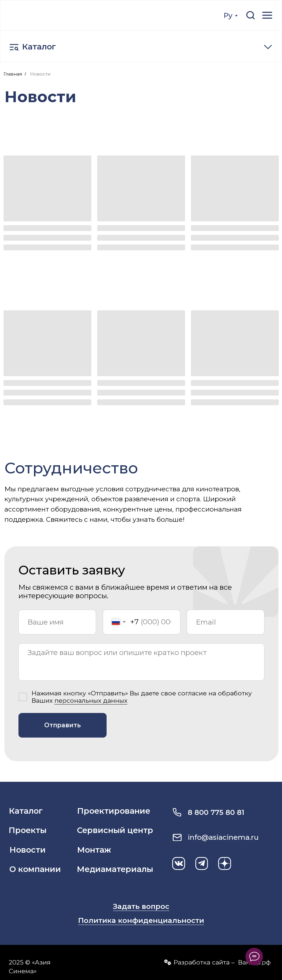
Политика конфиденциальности (141, 920)
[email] (226, 622)
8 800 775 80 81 (216, 812)
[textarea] (141, 662)
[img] (50, 15)
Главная (13, 74)
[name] (57, 622)
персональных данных (91, 701)
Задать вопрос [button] (141, 906)
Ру (228, 15)
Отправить (63, 725)
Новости (40, 74)
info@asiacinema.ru (223, 837)
